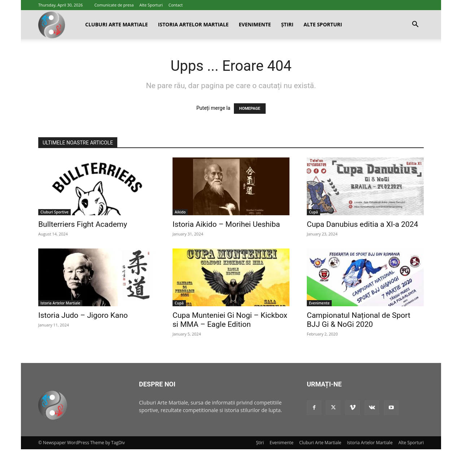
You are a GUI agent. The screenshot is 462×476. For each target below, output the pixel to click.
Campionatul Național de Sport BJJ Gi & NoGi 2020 (359, 320)
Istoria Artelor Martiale (193, 24)
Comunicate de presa (114, 5)
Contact (176, 5)
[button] (415, 25)
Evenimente (255, 24)
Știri (287, 24)
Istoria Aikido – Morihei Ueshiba (226, 224)
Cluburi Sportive (55, 212)
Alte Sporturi (151, 5)
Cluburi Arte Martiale (117, 24)
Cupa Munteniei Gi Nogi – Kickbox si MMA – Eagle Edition (230, 320)
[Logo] (52, 25)
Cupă (313, 212)
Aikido (180, 212)
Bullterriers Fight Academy (83, 224)
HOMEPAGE (250, 109)
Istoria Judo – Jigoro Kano (83, 315)
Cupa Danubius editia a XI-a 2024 (362, 224)
